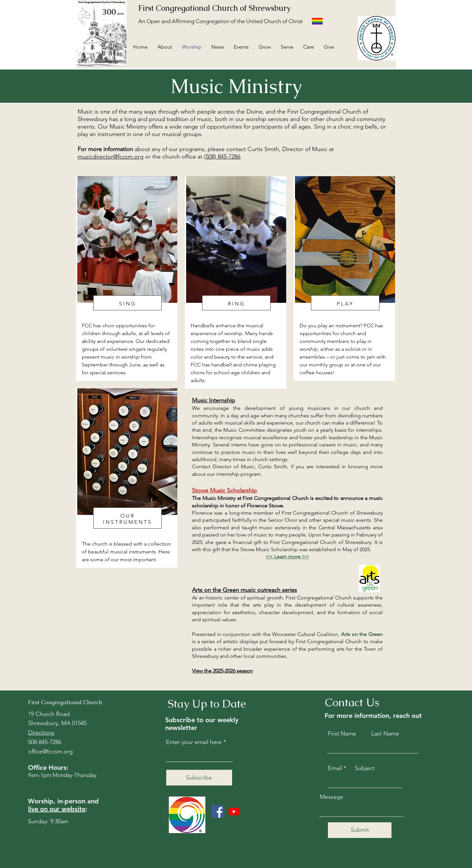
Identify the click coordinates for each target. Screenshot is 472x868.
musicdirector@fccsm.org (111, 157)
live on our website (57, 809)
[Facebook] (218, 811)
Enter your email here (194, 742)
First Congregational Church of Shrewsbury (214, 8)
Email (335, 768)
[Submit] (360, 830)
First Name (342, 734)
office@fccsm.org (50, 752)
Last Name (385, 734)
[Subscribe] (199, 778)
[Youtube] (234, 811)
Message (332, 797)
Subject (365, 768)
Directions (41, 733)
